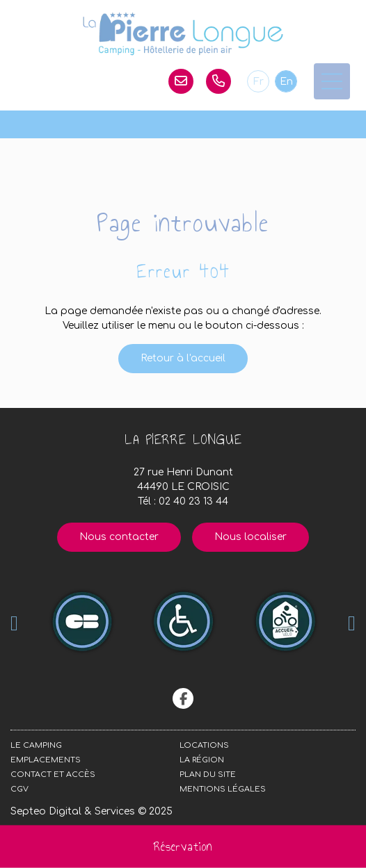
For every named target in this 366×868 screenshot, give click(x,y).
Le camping (36, 745)
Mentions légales (223, 789)
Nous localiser (250, 537)
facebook (183, 698)
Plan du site (208, 775)
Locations (204, 745)
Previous (14, 623)
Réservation (183, 846)
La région (202, 760)
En (286, 82)
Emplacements (46, 760)
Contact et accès (53, 775)
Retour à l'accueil (183, 358)
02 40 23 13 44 (218, 81)
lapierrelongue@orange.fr (181, 81)
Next (352, 623)
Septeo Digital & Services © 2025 (91, 811)
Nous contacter (119, 537)
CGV (19, 789)
